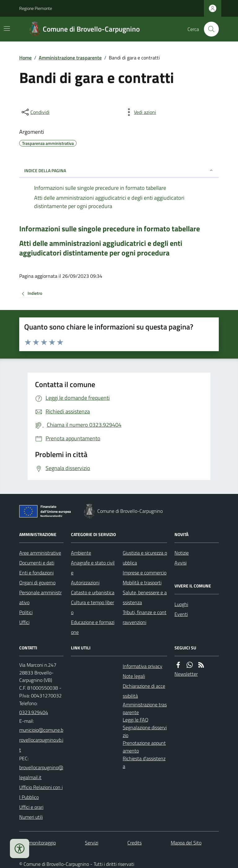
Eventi (181, 614)
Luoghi (181, 604)
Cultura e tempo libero (93, 607)
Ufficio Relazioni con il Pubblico (41, 792)
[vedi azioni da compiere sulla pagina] (140, 112)
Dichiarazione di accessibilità (144, 691)
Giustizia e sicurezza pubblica (145, 558)
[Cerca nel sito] (209, 29)
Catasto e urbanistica (93, 592)
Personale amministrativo (40, 597)
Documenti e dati (37, 563)
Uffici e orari (31, 807)
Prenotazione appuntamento (144, 747)
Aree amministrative (40, 553)
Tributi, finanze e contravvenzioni (145, 617)
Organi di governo (37, 582)
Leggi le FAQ (136, 720)
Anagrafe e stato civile (93, 568)
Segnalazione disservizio (145, 731)
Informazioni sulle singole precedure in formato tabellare (110, 229)
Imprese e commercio (145, 573)
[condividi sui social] (35, 112)
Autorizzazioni (85, 582)
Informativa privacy (143, 666)
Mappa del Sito (186, 843)
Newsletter (186, 674)
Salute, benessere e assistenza (145, 597)
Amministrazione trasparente (70, 58)
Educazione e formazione (93, 627)
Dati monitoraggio (37, 843)
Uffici (24, 622)
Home (25, 58)
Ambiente (81, 553)
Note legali (134, 676)
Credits (134, 843)
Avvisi (181, 563)
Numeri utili (31, 817)
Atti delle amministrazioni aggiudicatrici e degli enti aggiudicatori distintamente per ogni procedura (101, 248)
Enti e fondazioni (36, 573)
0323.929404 (34, 712)
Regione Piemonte (36, 8)
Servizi (92, 843)
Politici (26, 612)
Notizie (182, 553)
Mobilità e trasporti (142, 582)
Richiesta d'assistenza (144, 762)
